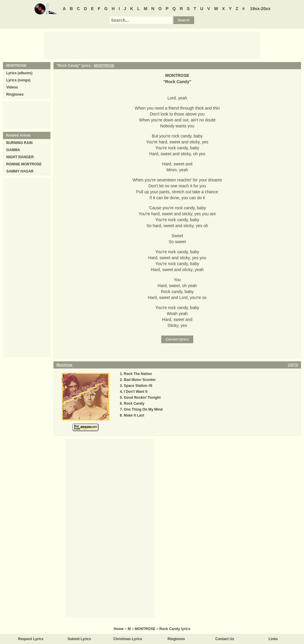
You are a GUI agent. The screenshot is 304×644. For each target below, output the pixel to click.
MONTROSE (104, 66)
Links (273, 639)
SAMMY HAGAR (20, 171)
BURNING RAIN (19, 143)
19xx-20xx (260, 9)
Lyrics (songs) (18, 80)
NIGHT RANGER (20, 157)
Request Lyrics (31, 639)
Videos (12, 87)
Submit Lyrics (79, 639)
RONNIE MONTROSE (24, 164)
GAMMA (13, 150)
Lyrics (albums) (19, 73)
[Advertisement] (152, 45)
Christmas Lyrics (128, 639)
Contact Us (225, 639)
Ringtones (15, 94)
